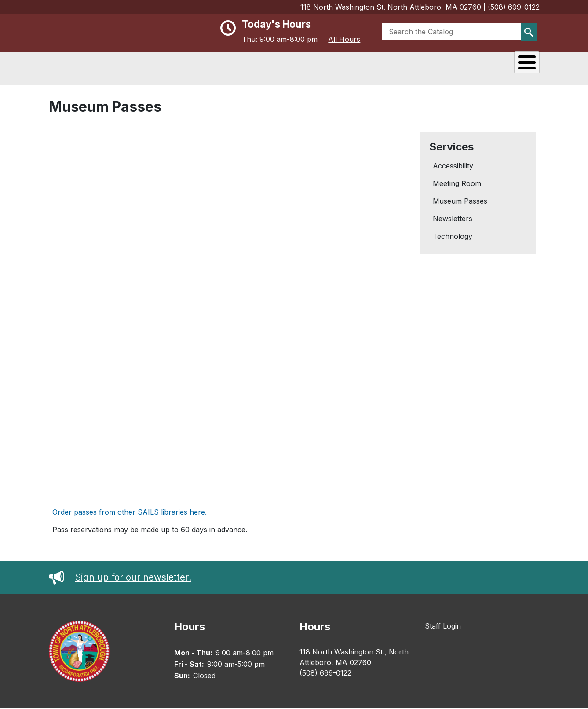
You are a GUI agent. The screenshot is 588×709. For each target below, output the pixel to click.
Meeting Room (457, 184)
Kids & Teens (504, 68)
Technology (453, 237)
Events (392, 68)
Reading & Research (320, 68)
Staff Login (443, 627)
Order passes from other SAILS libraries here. (130, 513)
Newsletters (453, 219)
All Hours (344, 39)
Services (442, 68)
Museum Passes (460, 202)
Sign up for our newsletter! (120, 578)
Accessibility (453, 167)
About (248, 68)
